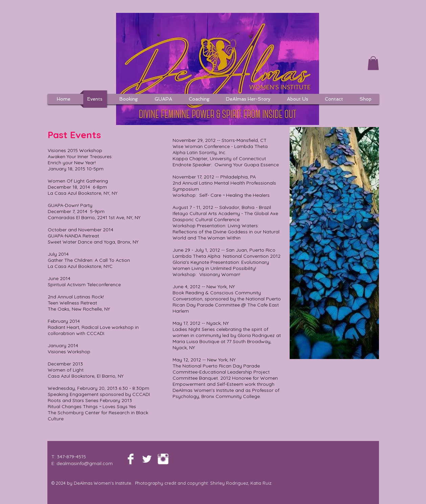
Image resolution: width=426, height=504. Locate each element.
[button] (373, 63)
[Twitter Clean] (147, 459)
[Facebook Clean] (131, 459)
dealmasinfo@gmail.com (85, 463)
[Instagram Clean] (163, 459)
